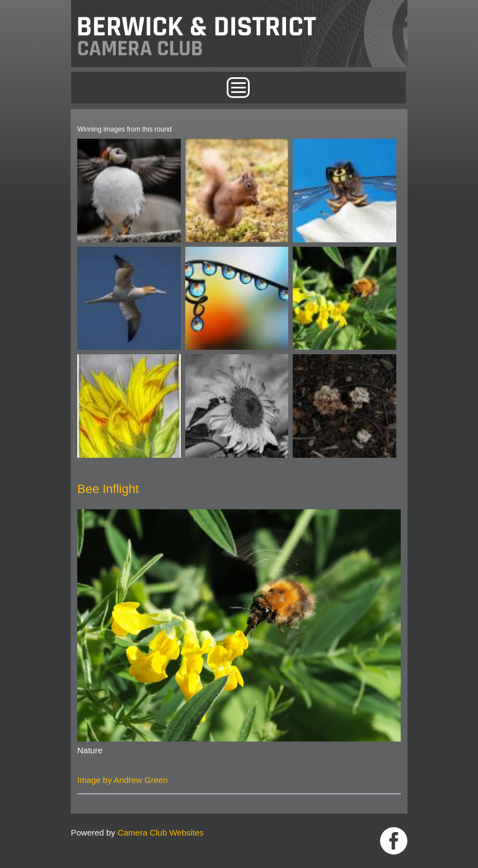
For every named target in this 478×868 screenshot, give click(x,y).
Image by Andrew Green (123, 780)
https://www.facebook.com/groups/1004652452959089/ (394, 841)
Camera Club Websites (161, 832)
